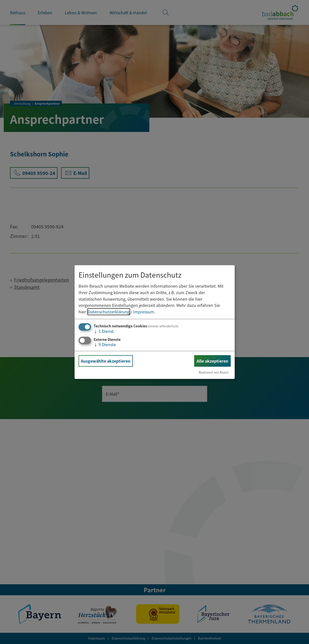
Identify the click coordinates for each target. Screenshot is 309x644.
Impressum (144, 312)
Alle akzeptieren (212, 361)
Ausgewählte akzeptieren (106, 361)
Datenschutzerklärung (109, 312)
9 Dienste (105, 344)
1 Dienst (104, 331)
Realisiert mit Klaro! (214, 372)
